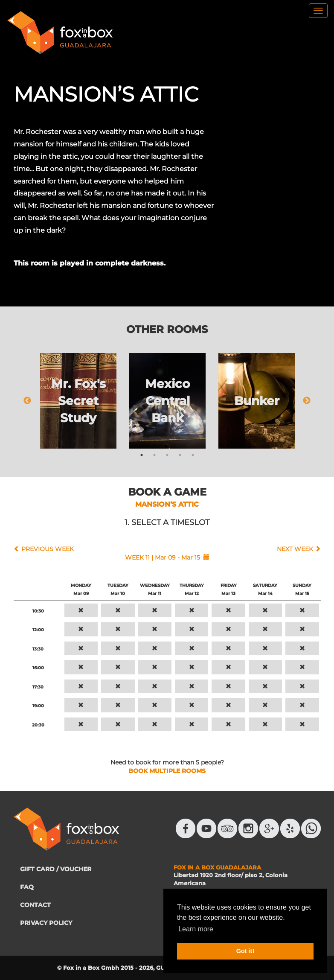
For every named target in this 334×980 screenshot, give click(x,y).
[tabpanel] (78, 401)
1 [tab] (142, 455)
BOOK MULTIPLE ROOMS (167, 771)
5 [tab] (193, 455)
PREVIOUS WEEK (48, 549)
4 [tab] (180, 455)
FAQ (27, 887)
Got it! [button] (245, 951)
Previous (27, 401)
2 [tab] (154, 455)
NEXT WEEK (295, 549)
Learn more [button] (196, 929)
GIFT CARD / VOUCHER (56, 869)
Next (307, 401)
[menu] (318, 11)
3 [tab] (167, 455)
